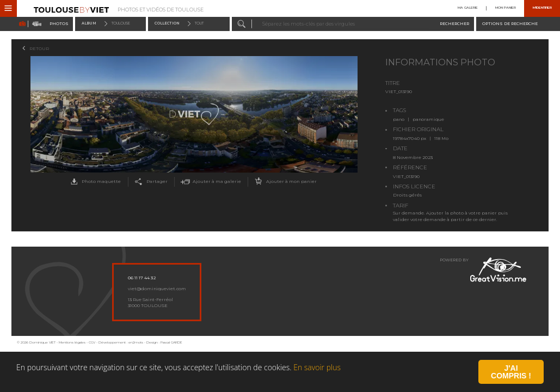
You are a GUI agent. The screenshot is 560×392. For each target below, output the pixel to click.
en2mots (136, 342)
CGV (92, 342)
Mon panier (506, 8)
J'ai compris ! (511, 373)
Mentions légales (72, 342)
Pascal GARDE (171, 342)
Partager (149, 182)
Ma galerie (468, 8)
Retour (39, 48)
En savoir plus (317, 368)
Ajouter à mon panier (284, 182)
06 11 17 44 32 (142, 278)
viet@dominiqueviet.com (157, 289)
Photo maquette (94, 182)
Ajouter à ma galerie (210, 182)
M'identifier (542, 8)
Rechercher (454, 24)
